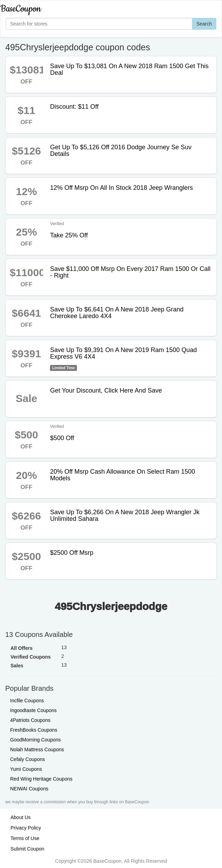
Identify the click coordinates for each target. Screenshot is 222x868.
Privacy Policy (26, 828)
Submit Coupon (27, 849)
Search (204, 24)
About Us (21, 817)
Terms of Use (25, 838)
